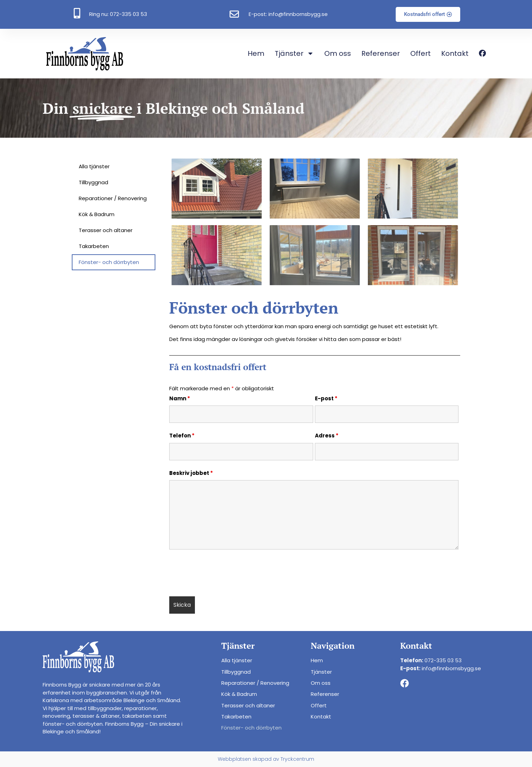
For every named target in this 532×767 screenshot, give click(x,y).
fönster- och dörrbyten (73, 724)
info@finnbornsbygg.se (451, 668)
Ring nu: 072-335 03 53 (118, 14)
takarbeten (137, 716)
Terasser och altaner (106, 230)
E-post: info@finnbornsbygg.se (288, 14)
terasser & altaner (96, 716)
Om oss (338, 53)
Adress (327, 436)
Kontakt (455, 53)
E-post (326, 399)
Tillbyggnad (93, 182)
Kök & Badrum (97, 214)
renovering (56, 716)
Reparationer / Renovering (113, 198)
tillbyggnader (105, 708)
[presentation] (222, 574)
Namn (180, 399)
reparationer (140, 708)
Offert (421, 53)
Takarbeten (94, 246)
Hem (256, 53)
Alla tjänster (94, 166)
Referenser (381, 53)
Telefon (182, 436)
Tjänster (294, 53)
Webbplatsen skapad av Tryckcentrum (266, 759)
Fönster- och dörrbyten (109, 262)
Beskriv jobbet (191, 473)
